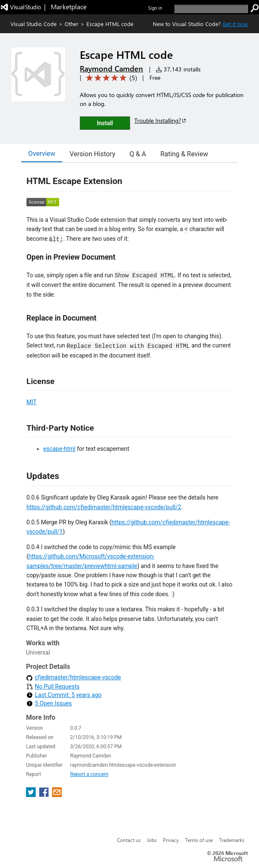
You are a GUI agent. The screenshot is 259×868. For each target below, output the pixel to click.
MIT (31, 402)
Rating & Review (184, 154)
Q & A (138, 154)
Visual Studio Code (34, 24)
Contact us (129, 840)
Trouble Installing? (161, 120)
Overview (42, 154)
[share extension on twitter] (32, 795)
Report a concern (89, 774)
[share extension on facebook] (45, 795)
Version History (93, 154)
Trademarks (232, 840)
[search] (211, 9)
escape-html (59, 449)
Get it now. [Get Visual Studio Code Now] (235, 24)
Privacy (171, 840)
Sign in (155, 8)
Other (72, 24)
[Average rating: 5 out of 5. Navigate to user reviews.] (110, 78)
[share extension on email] (57, 795)
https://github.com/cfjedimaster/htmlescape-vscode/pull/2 (104, 507)
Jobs (152, 840)
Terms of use (199, 840)
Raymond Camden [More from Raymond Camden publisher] (111, 68)
